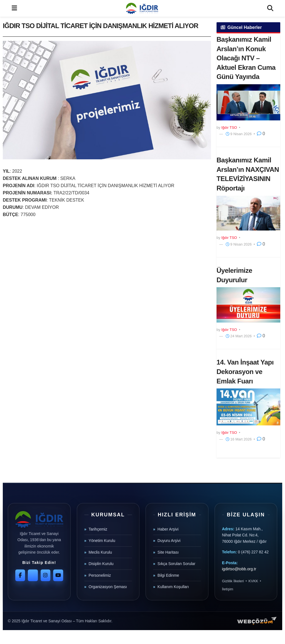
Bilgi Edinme (168, 575)
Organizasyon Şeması (108, 587)
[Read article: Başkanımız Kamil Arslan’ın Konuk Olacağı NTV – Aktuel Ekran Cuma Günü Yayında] (248, 102)
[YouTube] (58, 575)
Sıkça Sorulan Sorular (176, 564)
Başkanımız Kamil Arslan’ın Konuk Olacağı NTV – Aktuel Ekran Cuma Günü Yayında (246, 58)
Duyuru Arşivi (169, 541)
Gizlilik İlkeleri (233, 581)
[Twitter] (33, 575)
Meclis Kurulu (100, 552)
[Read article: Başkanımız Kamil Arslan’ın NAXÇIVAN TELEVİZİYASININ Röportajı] (248, 213)
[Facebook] (20, 575)
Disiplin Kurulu (101, 564)
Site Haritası (168, 552)
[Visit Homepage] (142, 8)
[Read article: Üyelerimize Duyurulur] (248, 305)
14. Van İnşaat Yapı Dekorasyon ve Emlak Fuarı (245, 371)
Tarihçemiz (98, 529)
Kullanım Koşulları (173, 587)
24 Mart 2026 (239, 336)
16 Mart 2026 (239, 439)
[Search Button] (270, 8)
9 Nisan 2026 (239, 134)
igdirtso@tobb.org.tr (239, 569)
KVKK (253, 581)
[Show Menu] (14, 8)
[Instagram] (46, 575)
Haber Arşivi (168, 529)
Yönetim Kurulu (102, 541)
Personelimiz (100, 575)
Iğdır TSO (229, 127)
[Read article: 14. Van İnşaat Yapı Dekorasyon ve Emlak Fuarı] (248, 407)
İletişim (228, 589)
